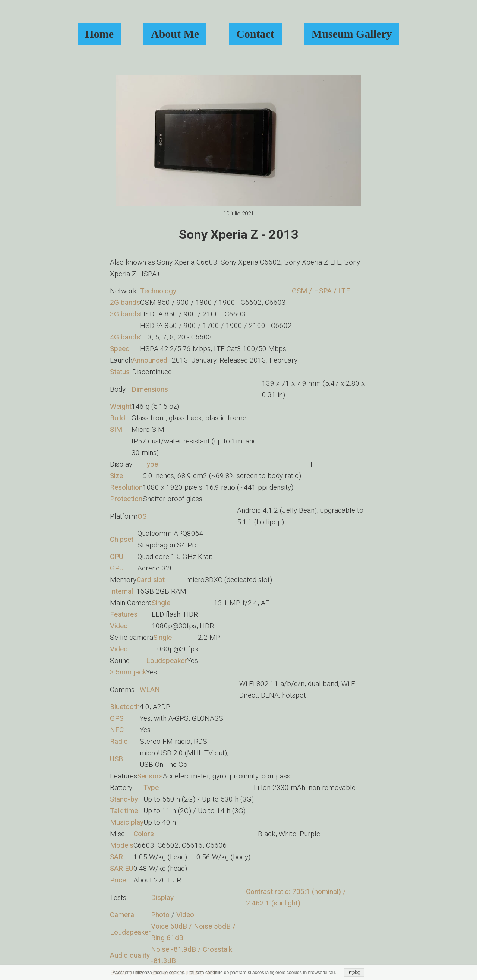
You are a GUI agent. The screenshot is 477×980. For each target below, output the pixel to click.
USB (116, 759)
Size (116, 476)
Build (118, 418)
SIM (116, 429)
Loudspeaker (167, 660)
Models (122, 845)
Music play (127, 822)
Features (124, 614)
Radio (119, 741)
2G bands (125, 302)
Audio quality (130, 955)
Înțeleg (354, 973)
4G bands (125, 337)
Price (118, 880)
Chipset (122, 539)
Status (120, 372)
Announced (150, 360)
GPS (117, 718)
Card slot (151, 580)
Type (150, 464)
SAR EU (122, 868)
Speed (120, 349)
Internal (121, 591)
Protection (126, 499)
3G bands (125, 314)
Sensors (150, 776)
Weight (121, 406)
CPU (117, 557)
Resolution (126, 487)
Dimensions (150, 389)
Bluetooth (125, 707)
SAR (116, 857)
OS (142, 516)
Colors (144, 834)
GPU (117, 568)
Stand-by (124, 799)
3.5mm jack (128, 672)
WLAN (150, 690)
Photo (160, 915)
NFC (117, 730)
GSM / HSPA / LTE (321, 291)
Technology (158, 291)
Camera (122, 915)
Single (161, 603)
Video (119, 626)
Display (162, 897)
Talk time (124, 811)
